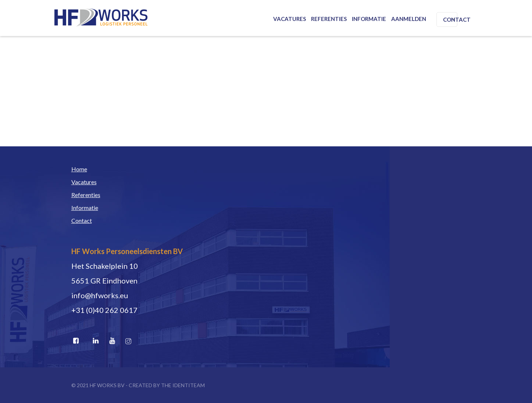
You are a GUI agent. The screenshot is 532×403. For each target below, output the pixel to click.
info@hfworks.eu (100, 295)
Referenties (329, 19)
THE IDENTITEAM (183, 385)
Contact (457, 19)
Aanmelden (409, 19)
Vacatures (290, 19)
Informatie (369, 19)
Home (79, 169)
